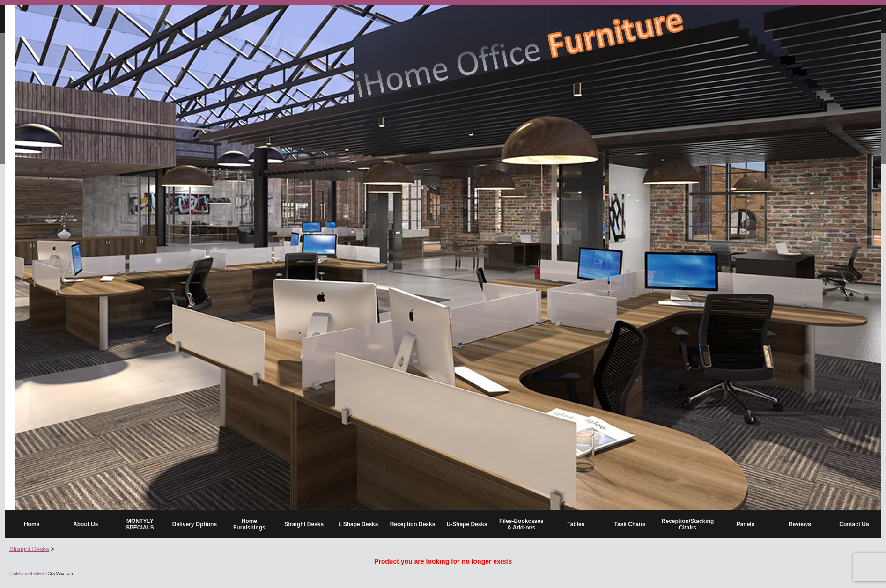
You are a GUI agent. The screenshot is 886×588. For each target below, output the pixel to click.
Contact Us (854, 524)
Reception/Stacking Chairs (688, 524)
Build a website (25, 574)
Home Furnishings (249, 524)
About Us (85, 524)
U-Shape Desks (467, 524)
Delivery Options (195, 524)
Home (32, 524)
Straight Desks (304, 524)
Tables (576, 524)
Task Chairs (630, 524)
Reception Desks (413, 524)
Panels (746, 524)
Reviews (800, 524)
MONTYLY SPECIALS (140, 524)
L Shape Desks (358, 524)
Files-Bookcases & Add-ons (521, 524)
